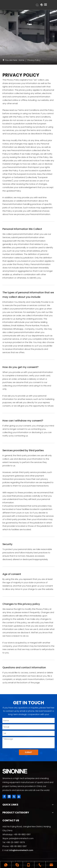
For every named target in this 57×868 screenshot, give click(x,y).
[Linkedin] (9, 797)
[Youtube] (19, 797)
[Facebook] (4, 797)
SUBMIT (28, 752)
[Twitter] (14, 797)
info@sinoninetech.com (21, 850)
